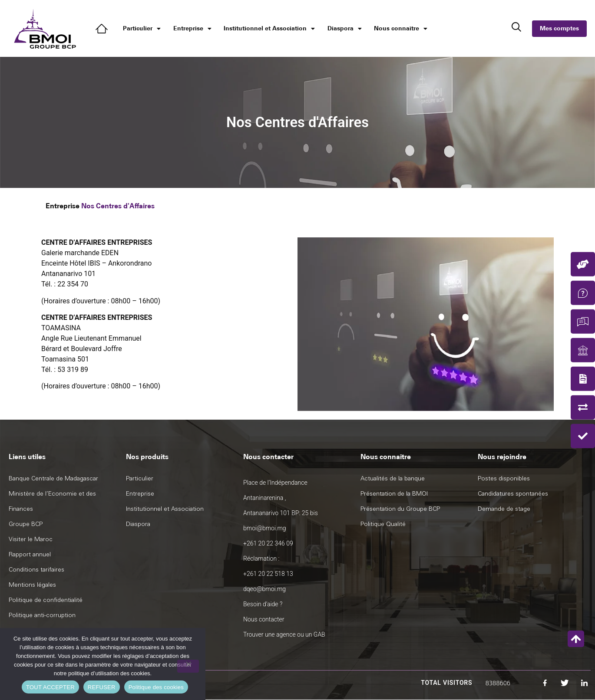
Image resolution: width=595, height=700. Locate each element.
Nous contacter (264, 619)
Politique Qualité (383, 524)
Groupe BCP (26, 524)
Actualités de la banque (393, 478)
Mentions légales (32, 585)
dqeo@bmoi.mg (264, 589)
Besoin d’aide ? (263, 604)
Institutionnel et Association (269, 29)
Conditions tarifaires (36, 570)
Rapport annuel (30, 554)
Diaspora (345, 29)
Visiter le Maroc (31, 539)
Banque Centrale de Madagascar (53, 478)
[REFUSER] (188, 666)
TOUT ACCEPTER (50, 687)
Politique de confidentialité (46, 600)
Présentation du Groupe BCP (400, 509)
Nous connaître (401, 29)
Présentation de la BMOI (394, 494)
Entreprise (192, 29)
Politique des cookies (156, 687)
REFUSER (102, 687)
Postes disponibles (504, 478)
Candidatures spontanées (513, 494)
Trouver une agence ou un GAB (284, 634)
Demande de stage (504, 509)
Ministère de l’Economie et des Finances (52, 501)
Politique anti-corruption (42, 615)
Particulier (142, 29)
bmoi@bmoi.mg (265, 528)
